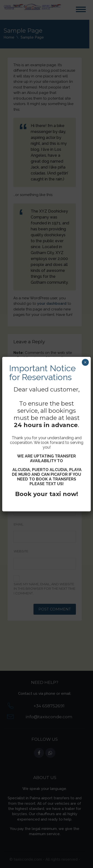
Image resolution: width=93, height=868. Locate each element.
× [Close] (85, 362)
